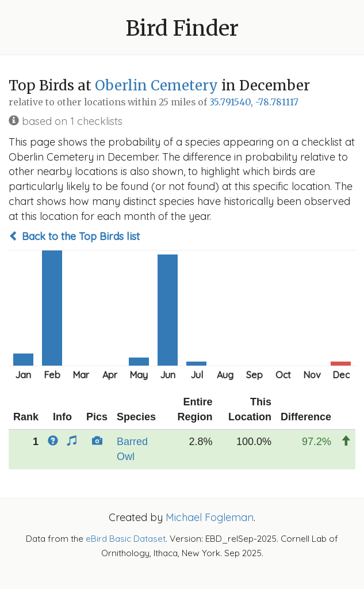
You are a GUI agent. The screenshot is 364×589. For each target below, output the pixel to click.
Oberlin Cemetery (156, 85)
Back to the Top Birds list (74, 236)
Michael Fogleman (210, 517)
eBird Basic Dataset (126, 539)
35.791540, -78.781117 (254, 102)
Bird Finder (182, 29)
